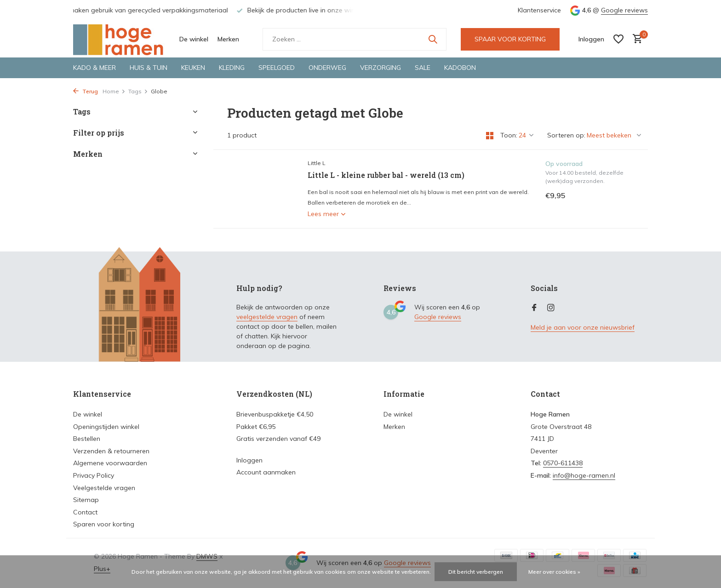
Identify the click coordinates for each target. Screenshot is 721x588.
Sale (423, 68)
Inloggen (249, 460)
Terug (86, 91)
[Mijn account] (591, 39)
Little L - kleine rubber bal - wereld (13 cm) (386, 175)
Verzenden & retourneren (111, 451)
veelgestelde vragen (267, 317)
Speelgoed (277, 68)
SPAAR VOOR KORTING (510, 39)
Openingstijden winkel (106, 427)
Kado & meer (94, 68)
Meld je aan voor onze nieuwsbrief (583, 327)
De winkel (194, 39)
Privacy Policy (94, 475)
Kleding (232, 68)
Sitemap (86, 500)
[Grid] (490, 136)
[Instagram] (551, 308)
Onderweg (327, 68)
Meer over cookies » (554, 572)
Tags (138, 91)
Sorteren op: (566, 135)
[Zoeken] (355, 39)
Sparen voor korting (104, 524)
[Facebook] (534, 308)
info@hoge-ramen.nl (584, 475)
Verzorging (381, 68)
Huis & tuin (149, 68)
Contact (85, 512)
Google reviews (624, 10)
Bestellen (87, 439)
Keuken (193, 68)
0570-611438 (563, 463)
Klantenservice (539, 10)
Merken (228, 39)
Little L (317, 163)
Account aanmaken (266, 472)
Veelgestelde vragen (104, 488)
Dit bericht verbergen (476, 572)
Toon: (509, 135)
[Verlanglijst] (618, 39)
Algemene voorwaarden (110, 463)
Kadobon (460, 68)
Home (114, 91)
